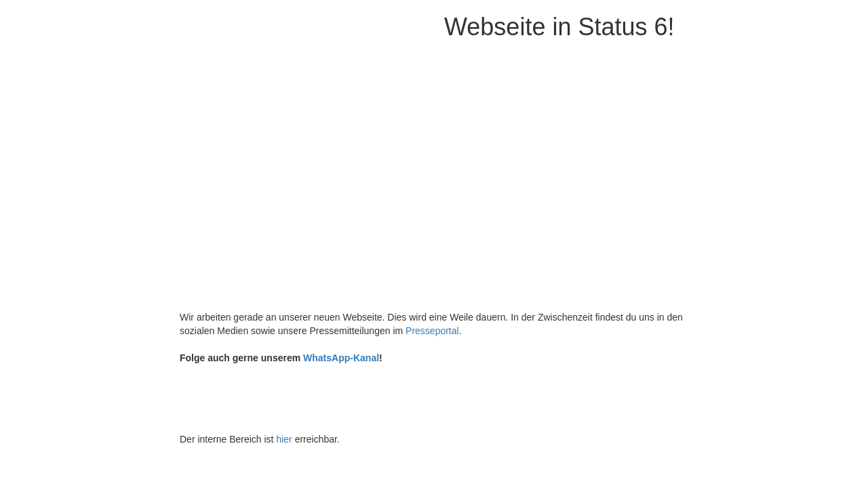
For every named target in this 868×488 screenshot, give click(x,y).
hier (284, 439)
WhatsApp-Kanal (341, 358)
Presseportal (432, 331)
